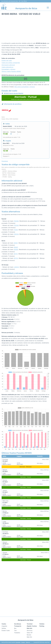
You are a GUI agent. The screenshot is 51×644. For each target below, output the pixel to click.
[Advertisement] (25, 29)
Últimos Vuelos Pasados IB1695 (11, 71)
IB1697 (16, 247)
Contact (23, 642)
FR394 (16, 230)
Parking (42, 626)
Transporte (18, 626)
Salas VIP (30, 633)
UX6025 (16, 267)
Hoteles (42, 624)
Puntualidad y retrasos (8, 69)
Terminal (30, 624)
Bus (15, 628)
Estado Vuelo (6, 630)
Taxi (15, 630)
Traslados (17, 633)
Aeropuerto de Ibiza (26, 8)
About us (28, 642)
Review (29, 635)
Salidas (4, 628)
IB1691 (16, 243)
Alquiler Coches (32, 626)
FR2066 (16, 221)
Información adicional (8, 65)
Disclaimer (18, 642)
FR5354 (16, 234)
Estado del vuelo (7, 60)
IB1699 (16, 249)
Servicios (30, 630)
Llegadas (4, 626)
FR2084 (16, 225)
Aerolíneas (18, 624)
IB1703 (16, 258)
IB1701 (16, 254)
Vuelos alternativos (7, 67)
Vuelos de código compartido (11, 63)
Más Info (29, 637)
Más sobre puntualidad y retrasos (25, 87)
